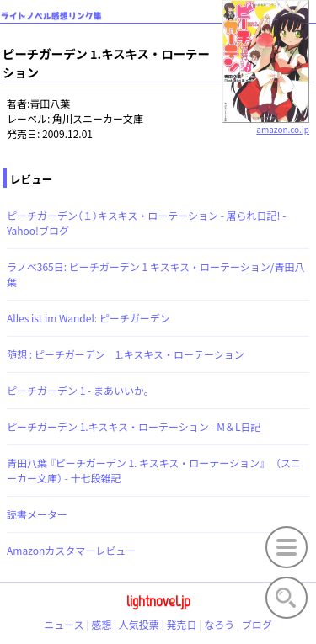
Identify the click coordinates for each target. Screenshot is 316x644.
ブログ (257, 624)
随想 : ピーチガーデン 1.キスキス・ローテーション (126, 354)
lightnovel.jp (158, 601)
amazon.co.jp (266, 123)
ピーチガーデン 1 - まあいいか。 (80, 390)
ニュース (64, 624)
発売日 (182, 624)
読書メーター (37, 514)
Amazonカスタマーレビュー (71, 550)
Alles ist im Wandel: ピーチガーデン (88, 318)
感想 (101, 624)
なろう (219, 624)
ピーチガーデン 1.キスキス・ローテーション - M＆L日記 (134, 426)
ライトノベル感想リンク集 (51, 16)
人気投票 (139, 624)
